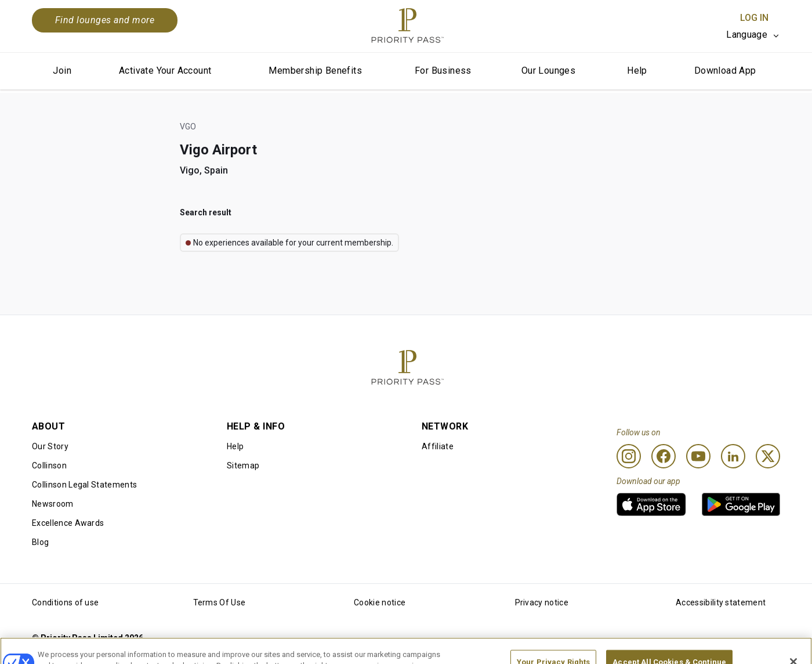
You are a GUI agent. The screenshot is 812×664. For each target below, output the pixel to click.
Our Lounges (548, 71)
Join (62, 71)
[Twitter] (768, 456)
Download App (725, 71)
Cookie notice (380, 602)
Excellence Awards (68, 523)
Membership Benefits (315, 71)
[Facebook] (664, 456)
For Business (443, 71)
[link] (651, 504)
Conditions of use (65, 602)
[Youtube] (698, 456)
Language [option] (747, 35)
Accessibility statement (721, 602)
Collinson (49, 465)
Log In (754, 18)
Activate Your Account (165, 71)
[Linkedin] (733, 456)
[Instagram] (629, 456)
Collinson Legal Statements (84, 485)
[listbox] (753, 35)
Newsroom (53, 504)
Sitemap (243, 465)
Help (637, 71)
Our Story (50, 446)
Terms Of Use (220, 602)
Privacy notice (542, 602)
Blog (40, 542)
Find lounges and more (105, 20)
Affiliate (438, 446)
